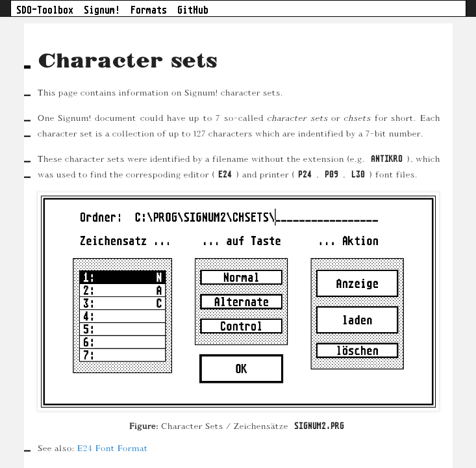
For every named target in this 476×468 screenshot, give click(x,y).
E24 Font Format (112, 448)
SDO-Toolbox (45, 10)
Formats (149, 10)
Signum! (102, 10)
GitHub (193, 10)
